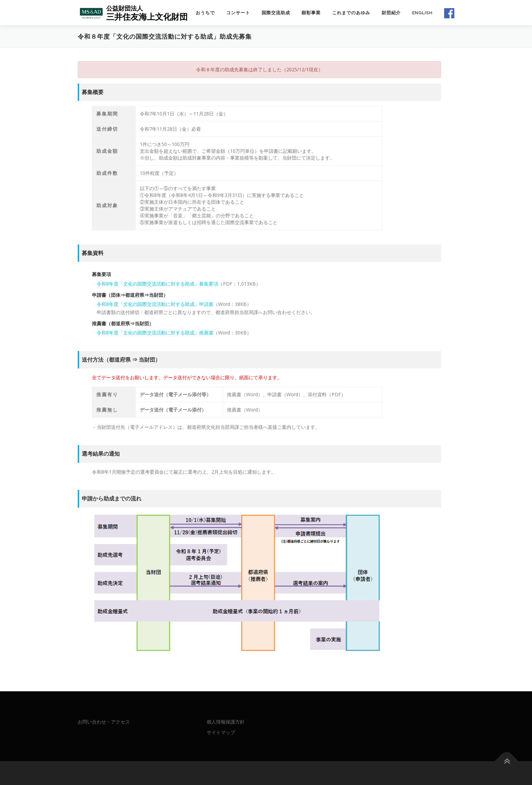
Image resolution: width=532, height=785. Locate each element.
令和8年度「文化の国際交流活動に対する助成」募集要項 (157, 284)
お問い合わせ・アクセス (104, 722)
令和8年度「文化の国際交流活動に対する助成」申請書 (155, 304)
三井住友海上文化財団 (147, 16)
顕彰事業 (311, 13)
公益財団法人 (125, 8)
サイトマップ (221, 732)
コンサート (238, 13)
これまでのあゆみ (351, 13)
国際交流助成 (276, 13)
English (422, 13)
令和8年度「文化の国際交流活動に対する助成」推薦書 (155, 333)
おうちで (205, 13)
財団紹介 (391, 13)
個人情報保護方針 (226, 722)
